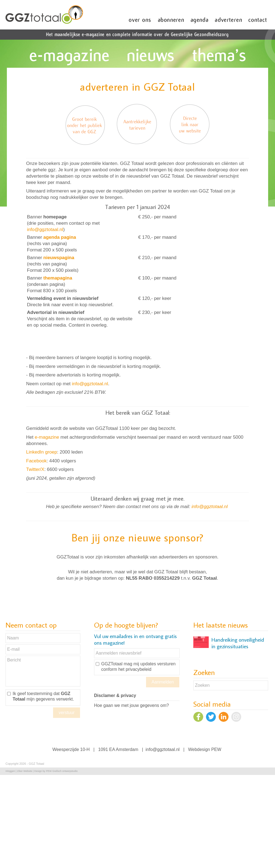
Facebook (36, 461)
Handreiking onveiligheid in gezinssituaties (238, 643)
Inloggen (10, 771)
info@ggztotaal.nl (45, 230)
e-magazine (47, 437)
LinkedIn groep (42, 452)
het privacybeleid (135, 669)
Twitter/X (35, 469)
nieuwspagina (59, 258)
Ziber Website (25, 771)
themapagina (58, 278)
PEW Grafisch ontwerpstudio (62, 771)
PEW (216, 749)
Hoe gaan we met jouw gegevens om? (131, 705)
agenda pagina (60, 237)
